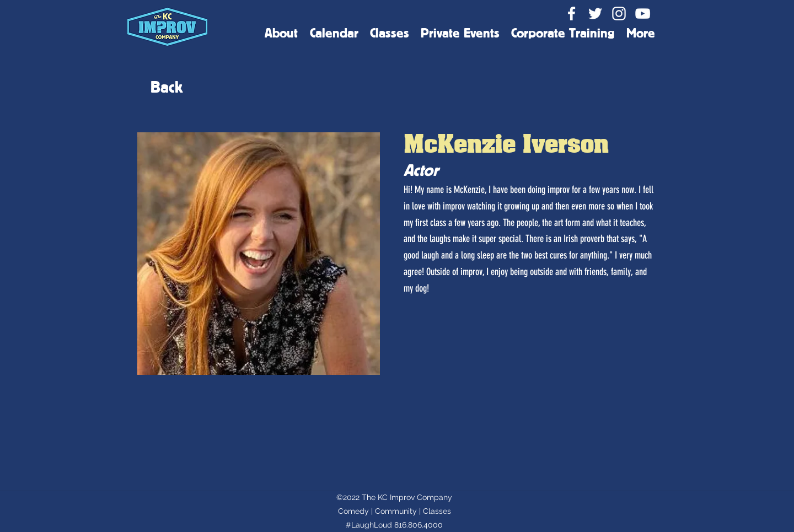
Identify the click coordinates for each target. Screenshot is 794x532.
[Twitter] (595, 14)
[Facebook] (572, 14)
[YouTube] (643, 14)
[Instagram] (619, 14)
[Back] (167, 87)
